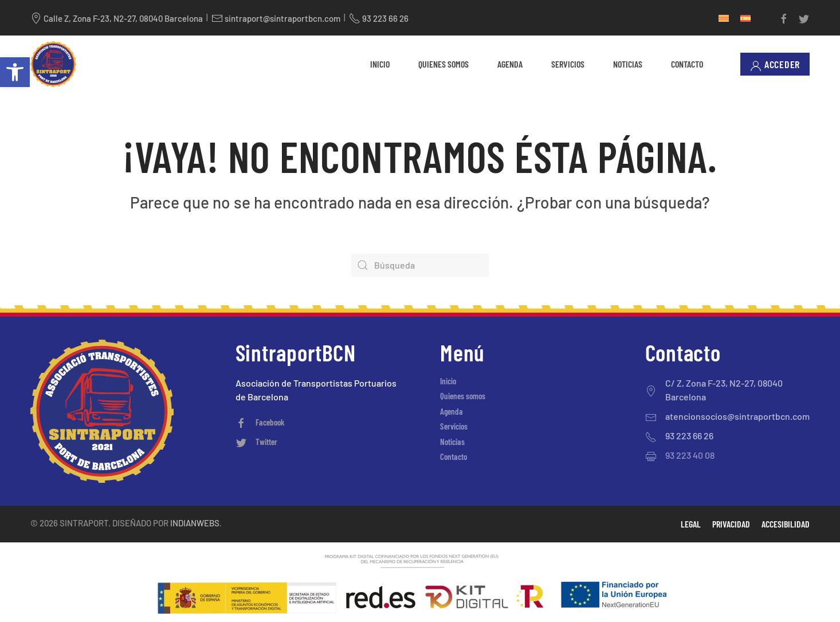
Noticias (628, 64)
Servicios (568, 64)
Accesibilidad (786, 524)
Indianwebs (195, 523)
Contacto (687, 64)
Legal (691, 524)
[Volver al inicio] (53, 64)
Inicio (380, 64)
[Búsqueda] (420, 265)
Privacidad (731, 524)
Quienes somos (443, 64)
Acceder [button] (775, 64)
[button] (15, 72)
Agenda (510, 64)
